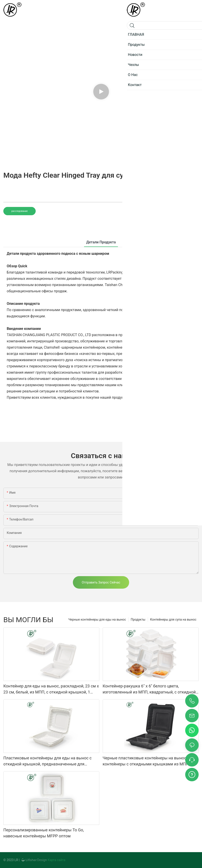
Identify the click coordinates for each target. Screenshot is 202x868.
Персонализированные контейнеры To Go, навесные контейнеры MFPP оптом (44, 833)
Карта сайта (56, 860)
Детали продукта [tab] (101, 242)
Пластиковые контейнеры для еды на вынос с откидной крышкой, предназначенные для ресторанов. (47, 761)
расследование (20, 211)
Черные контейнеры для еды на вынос (97, 619)
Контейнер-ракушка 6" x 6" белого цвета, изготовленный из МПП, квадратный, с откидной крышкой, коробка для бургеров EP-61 (149, 689)
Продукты (138, 619)
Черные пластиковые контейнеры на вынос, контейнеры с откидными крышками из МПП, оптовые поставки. (146, 761)
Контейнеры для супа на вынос (173, 619)
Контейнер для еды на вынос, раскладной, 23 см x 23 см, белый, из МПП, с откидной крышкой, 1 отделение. (51, 689)
